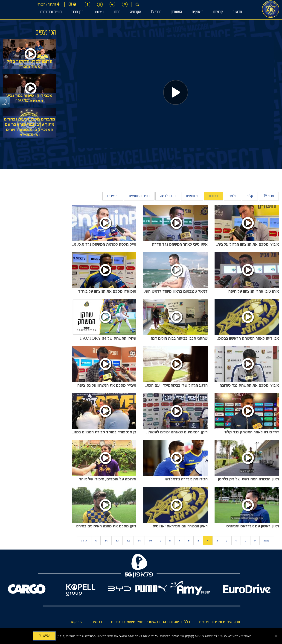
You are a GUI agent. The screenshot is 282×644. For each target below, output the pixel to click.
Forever (99, 12)
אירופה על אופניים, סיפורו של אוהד (108, 479)
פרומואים (192, 196)
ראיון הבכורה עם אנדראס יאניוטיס (180, 526)
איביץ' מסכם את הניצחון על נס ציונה (107, 385)
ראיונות (213, 196)
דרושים (97, 622)
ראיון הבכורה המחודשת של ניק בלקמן (249, 479)
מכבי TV (156, 12)
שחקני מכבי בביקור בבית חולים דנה (179, 338)
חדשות (237, 12)
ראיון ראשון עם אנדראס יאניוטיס (253, 526)
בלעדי (232, 196)
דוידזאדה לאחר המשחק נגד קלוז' (251, 432)
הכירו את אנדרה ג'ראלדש (186, 479)
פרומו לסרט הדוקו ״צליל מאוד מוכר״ (29, 64)
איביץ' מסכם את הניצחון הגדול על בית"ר (246, 244)
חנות (117, 12)
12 (128, 541)
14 (106, 541)
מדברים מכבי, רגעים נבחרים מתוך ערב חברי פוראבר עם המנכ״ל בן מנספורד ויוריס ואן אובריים (29, 127)
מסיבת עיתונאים (139, 196)
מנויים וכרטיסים (51, 12)
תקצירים (113, 196)
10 (150, 541)
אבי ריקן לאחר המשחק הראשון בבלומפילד (245, 338)
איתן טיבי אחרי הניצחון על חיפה (254, 291)
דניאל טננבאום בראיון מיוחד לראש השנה (174, 291)
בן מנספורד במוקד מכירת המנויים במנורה (103, 432)
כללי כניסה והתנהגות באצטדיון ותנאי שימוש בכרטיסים (151, 622)
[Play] (176, 92)
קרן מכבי (77, 12)
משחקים (198, 12)
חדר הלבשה (168, 196)
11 (139, 541)
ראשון (267, 541)
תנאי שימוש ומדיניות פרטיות (220, 622)
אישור (44, 635)
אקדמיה (136, 12)
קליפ (250, 196)
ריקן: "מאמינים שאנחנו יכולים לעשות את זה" (172, 432)
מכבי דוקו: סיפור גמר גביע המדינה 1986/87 (29, 98)
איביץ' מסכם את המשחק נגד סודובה (249, 385)
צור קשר (76, 622)
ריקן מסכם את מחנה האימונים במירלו (106, 526)
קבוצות (218, 12)
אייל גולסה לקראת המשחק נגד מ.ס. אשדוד (101, 244)
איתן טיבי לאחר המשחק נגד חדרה (180, 244)
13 (117, 541)
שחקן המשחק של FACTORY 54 (108, 338)
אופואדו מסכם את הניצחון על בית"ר (107, 291)
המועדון (177, 12)
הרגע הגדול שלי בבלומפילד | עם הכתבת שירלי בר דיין (164, 385)
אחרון (84, 541)
